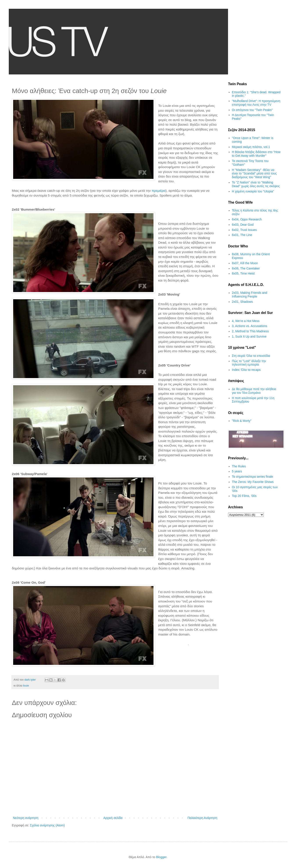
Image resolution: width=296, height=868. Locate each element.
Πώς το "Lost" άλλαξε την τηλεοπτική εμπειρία (249, 363)
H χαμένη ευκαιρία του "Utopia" (253, 191)
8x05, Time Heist (243, 273)
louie (26, 686)
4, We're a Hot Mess (246, 321)
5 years (237, 471)
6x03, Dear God (243, 225)
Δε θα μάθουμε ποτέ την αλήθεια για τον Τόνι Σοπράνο (254, 391)
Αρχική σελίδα (113, 818)
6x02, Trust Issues (244, 230)
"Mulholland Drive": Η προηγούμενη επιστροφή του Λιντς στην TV (256, 103)
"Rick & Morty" (242, 421)
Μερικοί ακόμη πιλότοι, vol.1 (251, 147)
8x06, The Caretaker (246, 268)
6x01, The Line (242, 235)
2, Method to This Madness (251, 331)
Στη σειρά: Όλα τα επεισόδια (251, 356)
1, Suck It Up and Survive (249, 336)
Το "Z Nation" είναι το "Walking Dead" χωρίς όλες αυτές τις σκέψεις (256, 184)
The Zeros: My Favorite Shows (253, 482)
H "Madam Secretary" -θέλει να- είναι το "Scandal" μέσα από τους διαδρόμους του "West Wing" (254, 174)
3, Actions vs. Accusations (250, 326)
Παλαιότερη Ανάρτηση (202, 818)
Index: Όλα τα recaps (246, 370)
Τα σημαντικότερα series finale (253, 477)
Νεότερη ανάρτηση (26, 818)
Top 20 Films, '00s (244, 496)
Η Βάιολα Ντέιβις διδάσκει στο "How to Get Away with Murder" (256, 154)
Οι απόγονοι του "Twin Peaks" (252, 110)
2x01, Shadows (243, 302)
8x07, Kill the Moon (245, 263)
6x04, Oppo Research (247, 219)
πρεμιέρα (159, 191)
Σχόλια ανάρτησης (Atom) (47, 825)
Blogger (161, 857)
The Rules (239, 466)
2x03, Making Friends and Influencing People (250, 295)
